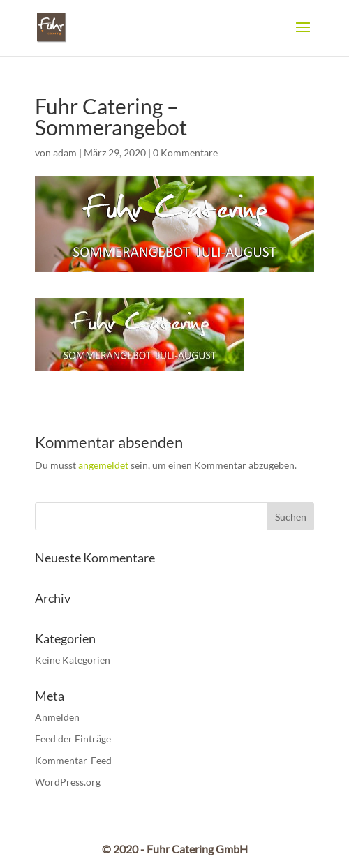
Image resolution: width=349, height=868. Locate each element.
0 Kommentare (185, 152)
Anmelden (57, 717)
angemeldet (103, 465)
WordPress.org (68, 782)
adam (65, 152)
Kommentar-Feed (73, 760)
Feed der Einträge (73, 739)
